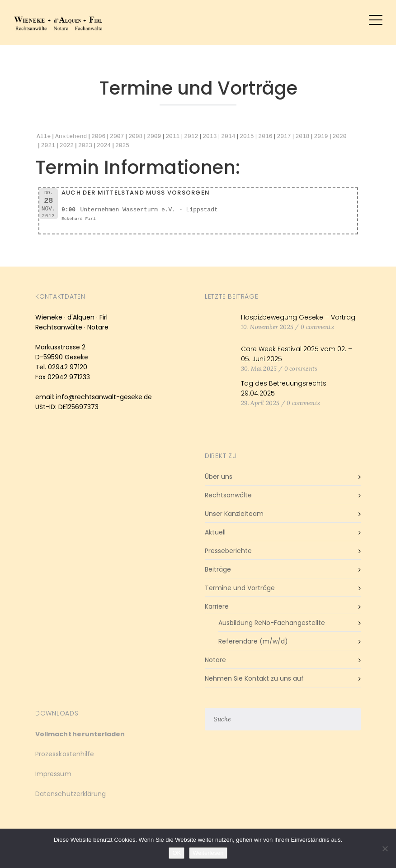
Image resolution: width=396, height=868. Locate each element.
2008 (135, 137)
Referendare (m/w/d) (253, 641)
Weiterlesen (208, 853)
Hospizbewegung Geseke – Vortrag (298, 317)
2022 (67, 146)
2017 (284, 137)
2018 (302, 137)
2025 (122, 146)
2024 (104, 146)
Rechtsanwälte (228, 495)
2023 (85, 146)
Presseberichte (228, 551)
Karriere (217, 606)
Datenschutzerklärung (71, 794)
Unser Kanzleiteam (234, 514)
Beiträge (218, 569)
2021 (48, 146)
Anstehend (71, 137)
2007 (117, 137)
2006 (98, 137)
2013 (210, 137)
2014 (228, 137)
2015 (247, 137)
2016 (265, 137)
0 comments (317, 327)
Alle (44, 137)
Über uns (219, 477)
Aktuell (215, 532)
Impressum (53, 774)
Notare (215, 660)
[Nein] (385, 849)
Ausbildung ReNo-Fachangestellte (272, 623)
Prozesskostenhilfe (65, 754)
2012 (191, 137)
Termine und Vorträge (240, 588)
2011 (172, 137)
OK (177, 853)
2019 (321, 137)
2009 (154, 137)
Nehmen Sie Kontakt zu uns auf (254, 678)
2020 (339, 137)
